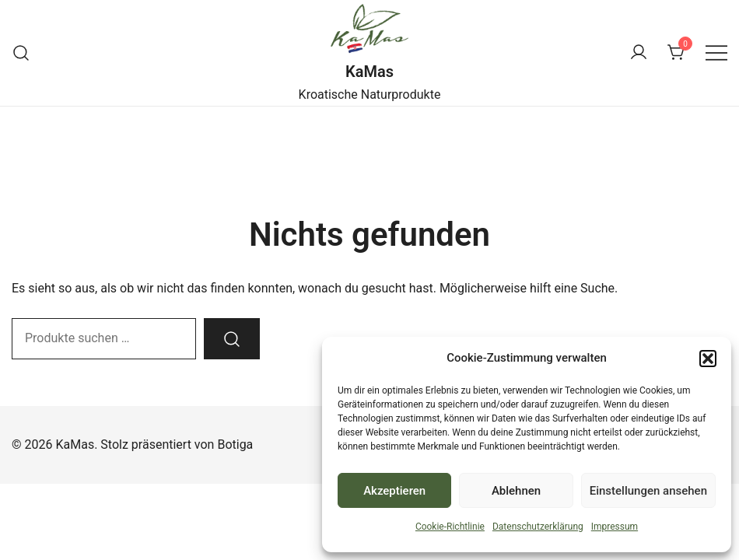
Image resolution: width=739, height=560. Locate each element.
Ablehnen (516, 491)
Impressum (615, 527)
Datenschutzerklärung (538, 527)
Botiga (235, 444)
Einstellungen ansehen (648, 491)
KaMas (369, 72)
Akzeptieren (394, 491)
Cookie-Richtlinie (450, 527)
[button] (708, 359)
